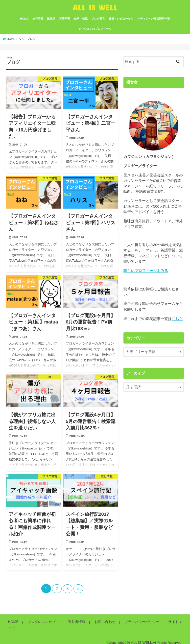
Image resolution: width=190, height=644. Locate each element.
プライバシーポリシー (131, 622)
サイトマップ (166, 622)
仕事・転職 (81, 19)
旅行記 (51, 19)
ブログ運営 (98, 19)
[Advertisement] (157, 444)
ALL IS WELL (95, 7)
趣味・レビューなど (121, 19)
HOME (24, 19)
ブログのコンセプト (40, 622)
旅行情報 (38, 19)
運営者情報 (71, 622)
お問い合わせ (97, 622)
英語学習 (65, 19)
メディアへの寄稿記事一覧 (154, 19)
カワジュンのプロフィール (95, 29)
